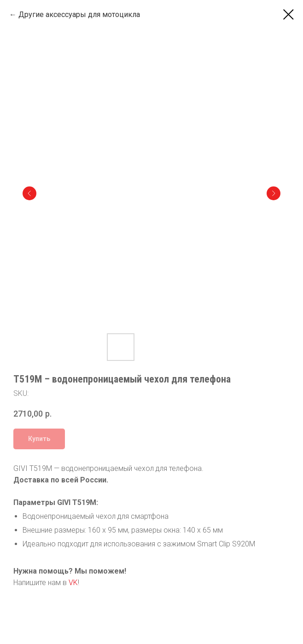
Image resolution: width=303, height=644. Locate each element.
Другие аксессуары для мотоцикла (79, 15)
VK (73, 583)
